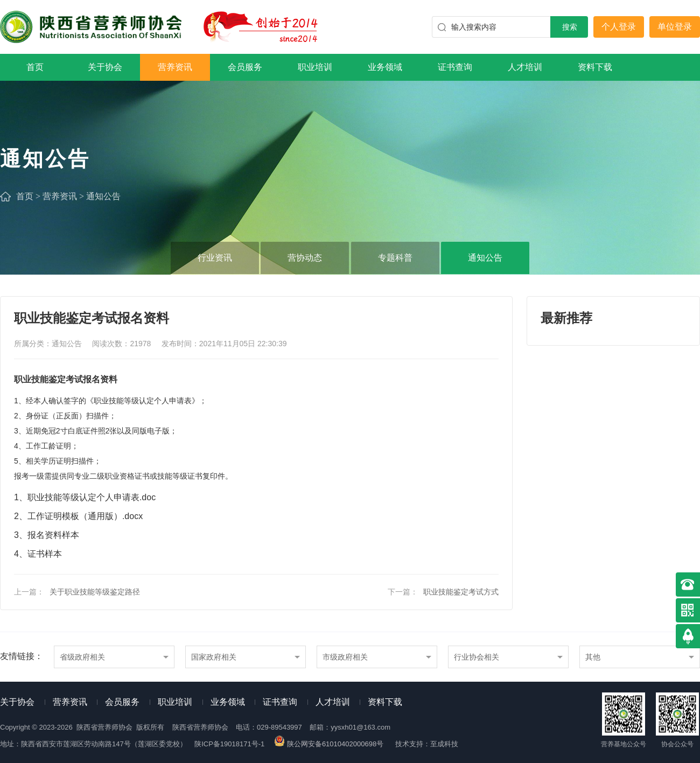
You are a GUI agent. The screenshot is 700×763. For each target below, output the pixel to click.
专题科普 (395, 258)
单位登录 (675, 27)
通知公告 (103, 196)
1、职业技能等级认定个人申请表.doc (85, 497)
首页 (35, 67)
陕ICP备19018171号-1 (229, 744)
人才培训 (525, 67)
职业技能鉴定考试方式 (461, 592)
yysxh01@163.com (360, 727)
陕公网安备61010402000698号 (330, 744)
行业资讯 (215, 258)
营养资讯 (175, 67)
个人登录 (619, 27)
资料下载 (595, 67)
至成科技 (444, 744)
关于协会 (105, 67)
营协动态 (305, 258)
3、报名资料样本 (47, 535)
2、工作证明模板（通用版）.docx (78, 516)
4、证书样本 (38, 554)
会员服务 (245, 67)
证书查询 (455, 67)
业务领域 (385, 67)
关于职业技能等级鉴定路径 (95, 592)
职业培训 (315, 67)
